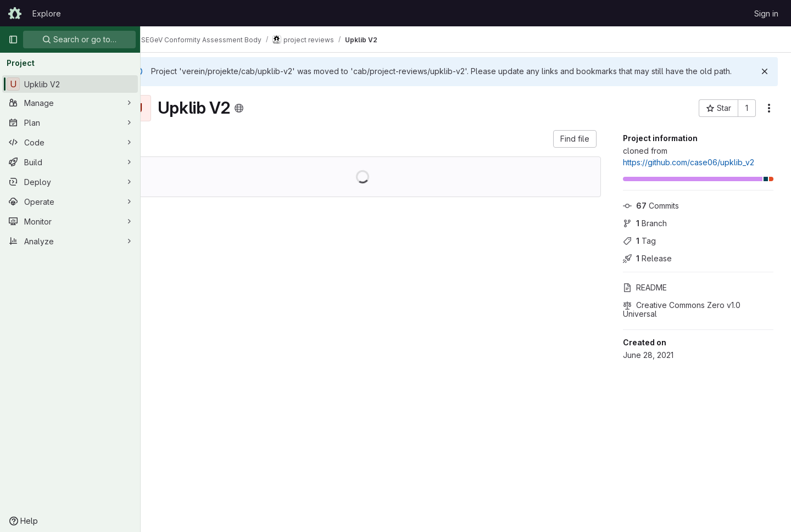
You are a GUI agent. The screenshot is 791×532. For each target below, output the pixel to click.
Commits (651, 217)
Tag (639, 252)
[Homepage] (15, 13)
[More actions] (769, 119)
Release (647, 269)
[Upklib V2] (70, 84)
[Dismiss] (765, 71)
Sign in (766, 13)
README (645, 298)
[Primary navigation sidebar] (13, 40)
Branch (645, 234)
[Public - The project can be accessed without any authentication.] (268, 119)
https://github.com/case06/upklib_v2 (689, 173)
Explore (47, 13)
